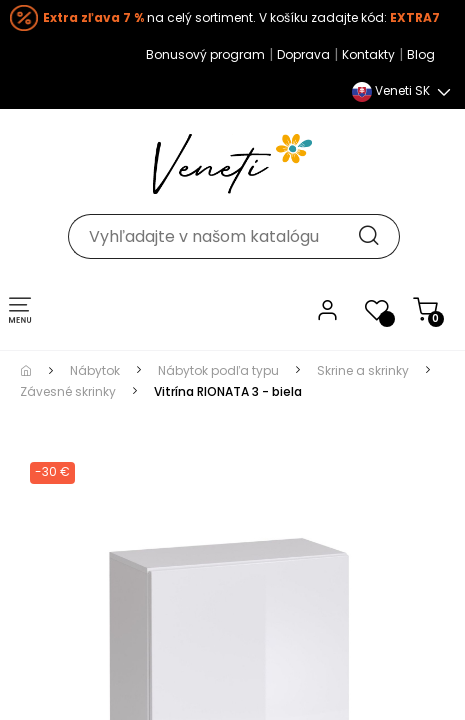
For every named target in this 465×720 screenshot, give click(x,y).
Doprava (298, 54)
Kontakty (363, 54)
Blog (416, 54)
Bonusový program (200, 54)
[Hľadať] (233, 226)
